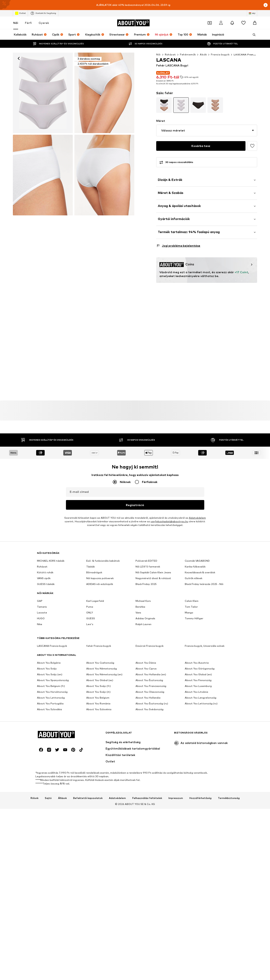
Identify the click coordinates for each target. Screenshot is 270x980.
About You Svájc (47, 669)
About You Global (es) (100, 680)
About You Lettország (51, 698)
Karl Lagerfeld (95, 601)
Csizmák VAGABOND (197, 561)
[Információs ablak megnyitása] (266, 5)
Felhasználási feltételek (147, 798)
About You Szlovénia (99, 709)
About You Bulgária (49, 663)
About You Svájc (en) (50, 674)
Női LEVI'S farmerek (148, 567)
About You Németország (102, 669)
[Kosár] (255, 23)
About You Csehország (100, 663)
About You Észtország (149, 680)
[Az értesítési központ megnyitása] (232, 23)
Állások (62, 798)
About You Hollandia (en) (151, 674)
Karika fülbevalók (195, 567)
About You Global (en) (198, 674)
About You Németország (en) (104, 674)
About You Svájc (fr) (99, 686)
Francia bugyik (220, 55)
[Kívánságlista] (243, 23)
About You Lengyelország (201, 698)
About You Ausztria (197, 663)
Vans (138, 613)
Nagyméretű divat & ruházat (153, 578)
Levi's (90, 624)
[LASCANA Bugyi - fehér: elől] (43, 93)
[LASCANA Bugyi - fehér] (43, 175)
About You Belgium (98, 698)
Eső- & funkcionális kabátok (103, 561)
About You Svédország (149, 709)
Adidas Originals (145, 618)
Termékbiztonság (229, 798)
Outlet (20, 13)
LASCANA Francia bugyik (250, 55)
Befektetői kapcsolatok (88, 798)
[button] (207, 130)
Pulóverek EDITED (146, 561)
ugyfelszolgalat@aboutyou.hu (169, 521)
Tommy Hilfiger (194, 618)
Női (16, 23)
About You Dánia (146, 663)
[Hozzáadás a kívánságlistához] (252, 146)
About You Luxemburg (198, 686)
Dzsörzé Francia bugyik (149, 646)
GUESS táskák (46, 584)
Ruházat (170, 55)
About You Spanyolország (53, 680)
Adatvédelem (197, 518)
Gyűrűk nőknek (194, 578)
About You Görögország (200, 669)
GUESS (91, 618)
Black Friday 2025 (146, 584)
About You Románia (98, 703)
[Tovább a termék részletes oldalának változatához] (164, 105)
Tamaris (42, 607)
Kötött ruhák (45, 572)
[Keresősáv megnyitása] (253, 35)
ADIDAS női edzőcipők (100, 584)
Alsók (203, 55)
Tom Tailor (191, 607)
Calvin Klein (192, 601)
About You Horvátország (52, 692)
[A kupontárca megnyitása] (210, 23)
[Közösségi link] (41, 750)
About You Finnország (198, 680)
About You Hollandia (148, 698)
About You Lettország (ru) (201, 703)
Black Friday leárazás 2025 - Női (204, 584)
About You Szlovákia (49, 709)
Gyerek (44, 23)
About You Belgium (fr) (51, 686)
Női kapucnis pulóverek (100, 578)
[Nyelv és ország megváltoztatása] (252, 13)
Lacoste (42, 613)
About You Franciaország (151, 686)
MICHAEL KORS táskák (51, 561)
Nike (40, 624)
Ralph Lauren (143, 624)
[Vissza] (19, 58)
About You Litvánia (196, 692)
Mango (189, 613)
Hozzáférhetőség (200, 798)
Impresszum (176, 798)
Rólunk (34, 798)
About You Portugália (50, 703)
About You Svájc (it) (98, 692)
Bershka (140, 607)
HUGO (41, 618)
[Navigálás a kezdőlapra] (133, 23)
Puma (90, 607)
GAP (40, 601)
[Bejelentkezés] (221, 23)
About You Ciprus (146, 669)
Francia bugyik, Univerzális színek (205, 646)
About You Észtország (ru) (152, 703)
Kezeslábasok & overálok (200, 572)
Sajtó (48, 798)
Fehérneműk (188, 55)
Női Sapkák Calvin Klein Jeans (153, 572)
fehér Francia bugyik (99, 646)
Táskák (90, 567)
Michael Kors (143, 601)
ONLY (90, 613)
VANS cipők (44, 578)
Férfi (28, 23)
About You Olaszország (150, 692)
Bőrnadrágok (94, 572)
